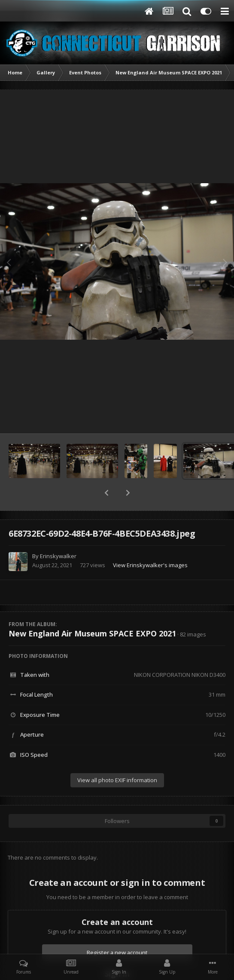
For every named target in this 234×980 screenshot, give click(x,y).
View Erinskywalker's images (150, 565)
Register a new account (117, 952)
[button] (106, 493)
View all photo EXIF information (117, 780)
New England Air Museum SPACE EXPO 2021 (92, 633)
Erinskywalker (58, 556)
